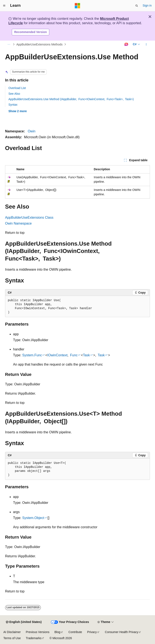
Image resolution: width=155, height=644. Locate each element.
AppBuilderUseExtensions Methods (39, 44)
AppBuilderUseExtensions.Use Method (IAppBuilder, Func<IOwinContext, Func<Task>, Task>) (71, 99)
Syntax (13, 105)
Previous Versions (37, 632)
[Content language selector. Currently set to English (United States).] (24, 622)
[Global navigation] (4, 6)
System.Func (32, 355)
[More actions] (146, 44)
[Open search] (137, 6)
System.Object (33, 518)
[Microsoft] (77, 6)
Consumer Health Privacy (122, 632)
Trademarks (33, 638)
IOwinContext (57, 355)
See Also (14, 94)
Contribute (75, 632)
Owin (32, 131)
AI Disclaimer (12, 632)
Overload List (17, 88)
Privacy (92, 632)
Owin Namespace (18, 223)
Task (86, 355)
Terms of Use (12, 638)
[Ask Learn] (126, 44)
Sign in (147, 5)
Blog (57, 632)
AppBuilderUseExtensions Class (29, 218)
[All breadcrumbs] (9, 44)
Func (74, 355)
